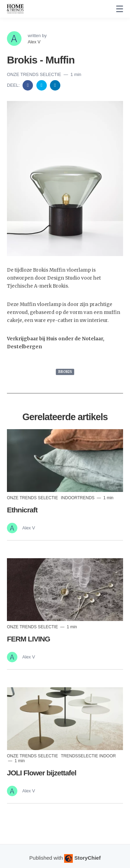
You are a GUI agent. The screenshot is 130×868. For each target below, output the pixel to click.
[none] (120, 9)
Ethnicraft (22, 510)
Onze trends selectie (35, 74)
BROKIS (65, 372)
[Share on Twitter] (42, 85)
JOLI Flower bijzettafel (42, 773)
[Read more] (65, 461)
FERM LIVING (28, 639)
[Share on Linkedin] (55, 85)
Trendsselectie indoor (88, 756)
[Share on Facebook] (28, 85)
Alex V (34, 42)
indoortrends (78, 498)
